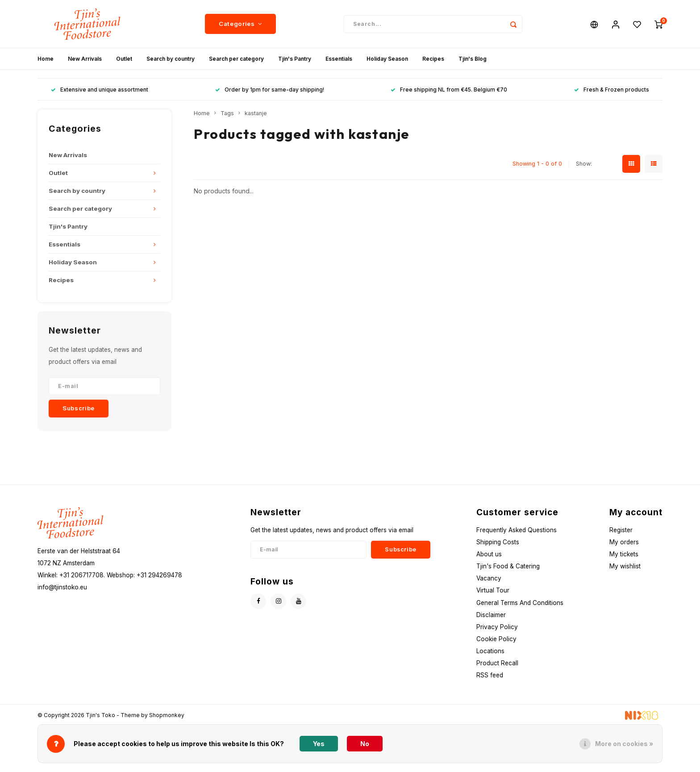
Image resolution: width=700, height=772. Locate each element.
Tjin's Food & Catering (508, 568)
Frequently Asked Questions (517, 531)
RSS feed (490, 676)
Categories (240, 25)
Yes (319, 744)
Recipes (433, 60)
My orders (624, 543)
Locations (490, 652)
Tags (227, 115)
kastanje (256, 115)
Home (46, 60)
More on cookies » (624, 744)
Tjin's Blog (473, 60)
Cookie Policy (496, 640)
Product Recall (497, 664)
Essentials (339, 60)
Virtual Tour (493, 592)
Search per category (236, 60)
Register (621, 531)
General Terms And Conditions (520, 604)
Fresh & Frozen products (612, 91)
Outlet (124, 60)
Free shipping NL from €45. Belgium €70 (449, 91)
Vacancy (489, 580)
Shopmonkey (167, 716)
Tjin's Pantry (295, 60)
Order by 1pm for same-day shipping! (270, 91)
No (365, 744)
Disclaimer (491, 616)
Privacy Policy (497, 628)
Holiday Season (387, 60)
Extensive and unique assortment (100, 91)
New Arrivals (85, 60)
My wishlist (625, 568)
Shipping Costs (498, 543)
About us (489, 555)
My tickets (624, 555)
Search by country (171, 60)
